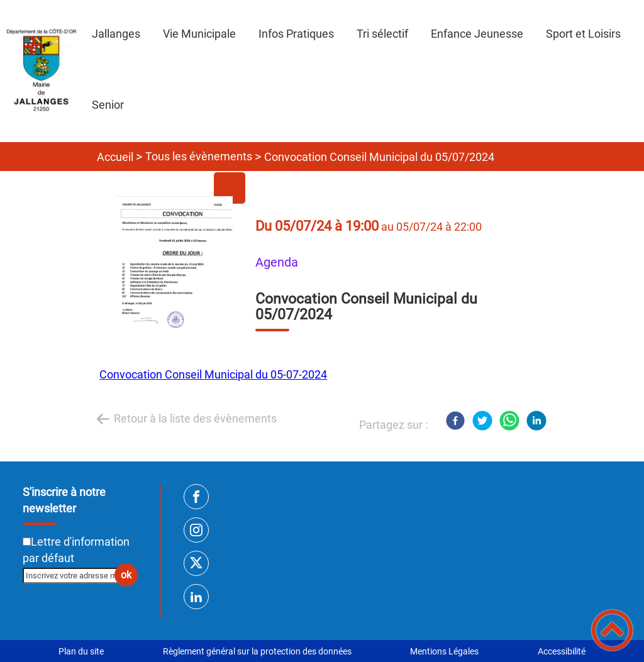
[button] (612, 630)
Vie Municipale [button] (199, 34)
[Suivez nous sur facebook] (196, 497)
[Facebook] (455, 421)
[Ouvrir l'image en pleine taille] (177, 264)
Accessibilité (562, 651)
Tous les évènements (199, 156)
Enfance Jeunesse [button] (477, 34)
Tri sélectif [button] (382, 34)
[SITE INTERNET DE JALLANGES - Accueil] (40, 71)
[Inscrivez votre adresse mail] (75, 575)
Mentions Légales (444, 651)
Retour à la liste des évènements (195, 418)
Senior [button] (108, 105)
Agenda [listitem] (277, 262)
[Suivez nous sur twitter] (196, 563)
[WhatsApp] (509, 421)
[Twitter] (482, 421)
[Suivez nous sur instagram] (196, 530)
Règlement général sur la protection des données (257, 651)
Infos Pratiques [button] (296, 34)
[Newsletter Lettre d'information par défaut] (27, 542)
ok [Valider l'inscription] (126, 575)
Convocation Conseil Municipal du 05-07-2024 (213, 374)
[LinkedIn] (536, 421)
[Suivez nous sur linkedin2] (196, 597)
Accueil (115, 157)
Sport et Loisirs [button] (583, 34)
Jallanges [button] (116, 34)
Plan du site (81, 651)
